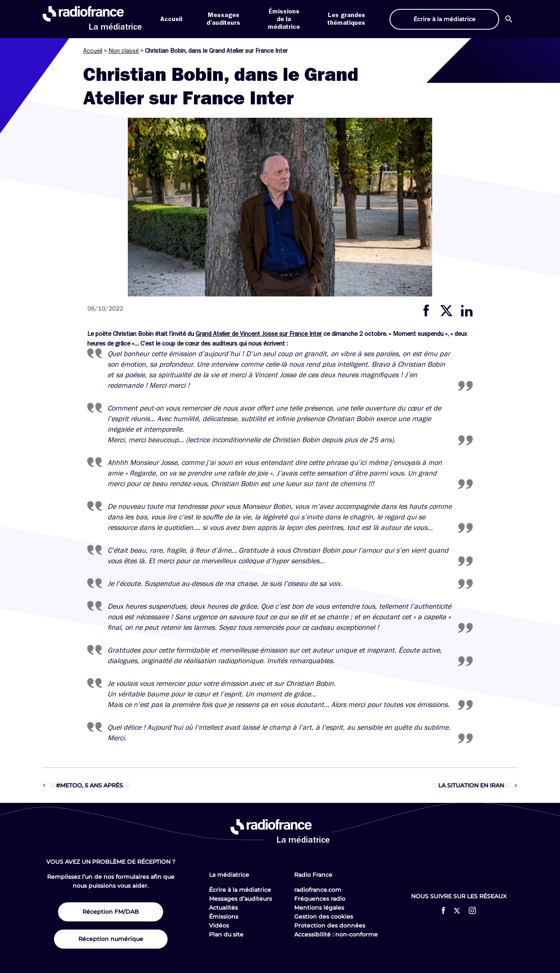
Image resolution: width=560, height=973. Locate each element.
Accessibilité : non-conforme (336, 934)
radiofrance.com (318, 890)
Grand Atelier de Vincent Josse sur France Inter (259, 334)
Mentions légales (319, 908)
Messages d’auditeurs (240, 899)
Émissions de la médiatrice (284, 19)
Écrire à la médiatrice (240, 890)
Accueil (171, 19)
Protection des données (330, 925)
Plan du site (226, 934)
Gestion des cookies (324, 917)
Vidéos (219, 925)
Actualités (223, 908)
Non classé (124, 51)
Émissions (224, 917)
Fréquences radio (320, 899)
